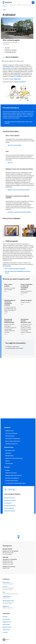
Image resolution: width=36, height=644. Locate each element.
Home (3, 5)
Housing (7, 470)
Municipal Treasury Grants (12, 481)
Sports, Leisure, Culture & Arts (13, 441)
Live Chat (19, 588)
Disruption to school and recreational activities (19, 212)
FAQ (19, 593)
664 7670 (7, 48)
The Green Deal (9, 463)
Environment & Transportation (13, 438)
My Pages (13, 489)
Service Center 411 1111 (19, 602)
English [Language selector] (6, 489)
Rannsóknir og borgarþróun (12, 478)
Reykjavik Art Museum (10, 511)
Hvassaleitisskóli (7, 67)
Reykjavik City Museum (10, 500)
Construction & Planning (11, 433)
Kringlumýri (20, 76)
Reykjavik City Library (10, 498)
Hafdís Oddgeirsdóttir (15, 79)
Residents (7, 5)
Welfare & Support (10, 436)
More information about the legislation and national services (18, 272)
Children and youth (13, 5)
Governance (8, 453)
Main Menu (33, 3)
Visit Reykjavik (8, 503)
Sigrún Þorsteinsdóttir (20, 82)
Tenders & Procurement (11, 473)
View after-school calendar (14, 145)
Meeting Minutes (9, 456)
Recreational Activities (10, 506)
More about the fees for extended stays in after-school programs (18, 122)
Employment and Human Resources (14, 458)
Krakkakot (4, 6)
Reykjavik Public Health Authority (13, 475)
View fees (10, 163)
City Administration (10, 450)
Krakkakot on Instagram (11, 50)
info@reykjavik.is (19, 597)
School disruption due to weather (15, 348)
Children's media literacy (13, 347)
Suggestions (19, 607)
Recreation (20, 5)
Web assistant (19, 583)
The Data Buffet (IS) (9, 508)
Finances (7, 461)
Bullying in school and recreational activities (19, 190)
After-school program (27, 5)
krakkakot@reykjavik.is (11, 52)
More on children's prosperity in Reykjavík (15, 269)
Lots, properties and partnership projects (15, 483)
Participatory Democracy (12, 444)
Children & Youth (9, 431)
